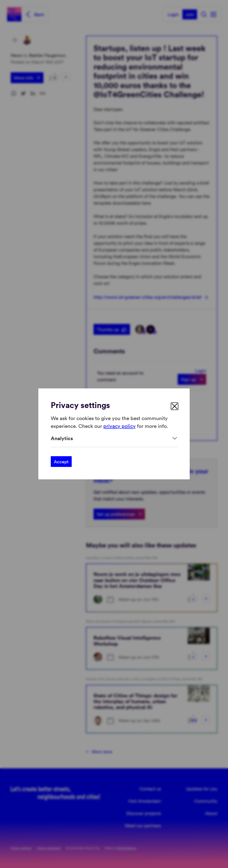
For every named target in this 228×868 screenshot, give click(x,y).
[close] (175, 406)
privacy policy (119, 426)
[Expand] (114, 438)
